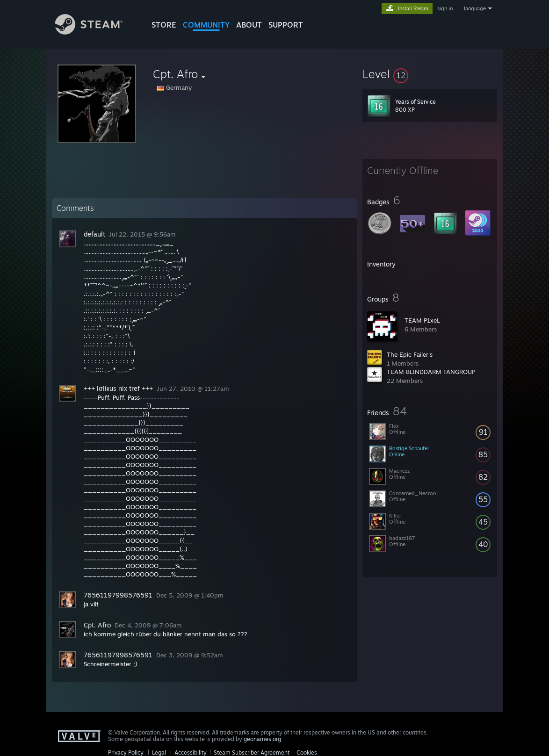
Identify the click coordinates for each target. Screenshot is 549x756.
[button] (430, 74)
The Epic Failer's (410, 354)
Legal (159, 752)
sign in (445, 8)
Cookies (307, 752)
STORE (164, 25)
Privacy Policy (126, 752)
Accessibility (191, 752)
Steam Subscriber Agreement (252, 752)
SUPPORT (286, 25)
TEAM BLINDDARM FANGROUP (431, 372)
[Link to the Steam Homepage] (96, 32)
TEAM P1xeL (422, 320)
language (475, 8)
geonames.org (262, 739)
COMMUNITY (206, 25)
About (249, 25)
